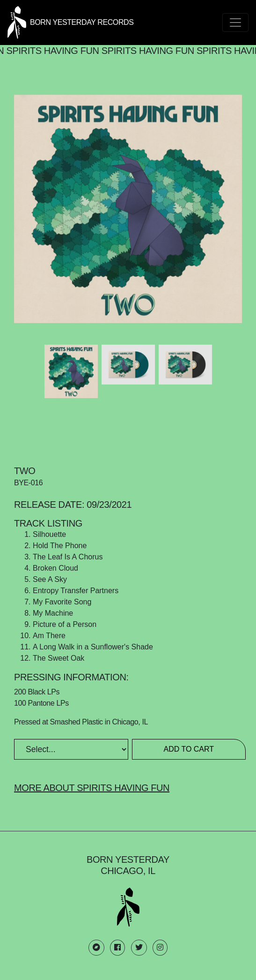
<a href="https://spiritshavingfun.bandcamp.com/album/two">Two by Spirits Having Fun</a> (128, 430)
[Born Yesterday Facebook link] (117, 948)
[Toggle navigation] (235, 23)
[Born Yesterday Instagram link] (160, 948)
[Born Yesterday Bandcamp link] (96, 948)
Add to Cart (189, 749)
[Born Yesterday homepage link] (70, 22)
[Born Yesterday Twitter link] (139, 948)
